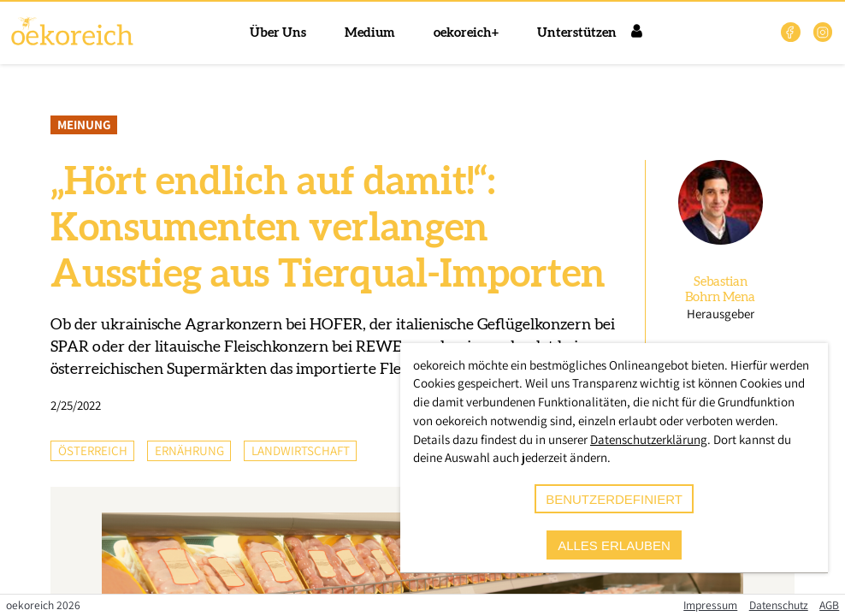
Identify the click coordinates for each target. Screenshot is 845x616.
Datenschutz (779, 605)
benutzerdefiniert (614, 499)
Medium (370, 33)
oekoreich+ (466, 33)
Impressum (710, 605)
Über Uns (278, 33)
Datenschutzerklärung (649, 439)
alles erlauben (614, 545)
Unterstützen (577, 33)
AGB (829, 605)
